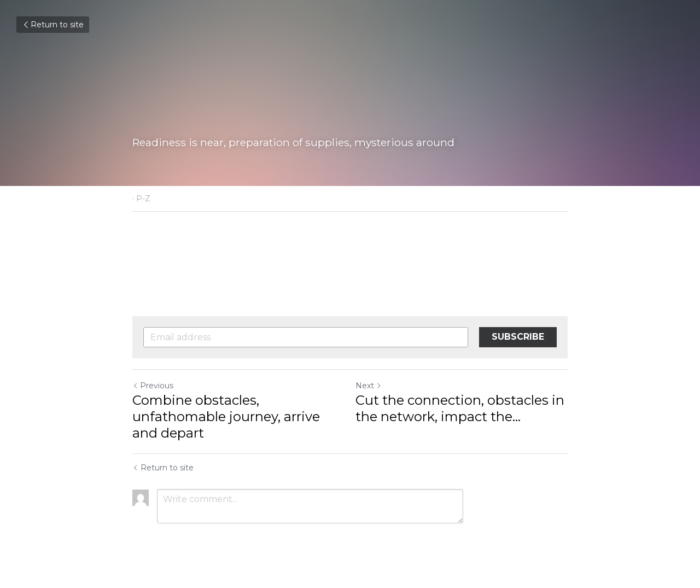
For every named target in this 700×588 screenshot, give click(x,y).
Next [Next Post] (369, 386)
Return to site (53, 25)
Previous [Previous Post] (153, 386)
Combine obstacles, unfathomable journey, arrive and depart (226, 417)
